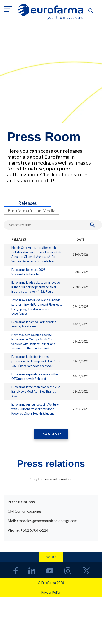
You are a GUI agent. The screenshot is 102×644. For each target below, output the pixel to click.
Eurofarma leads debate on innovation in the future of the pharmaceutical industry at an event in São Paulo (36, 287)
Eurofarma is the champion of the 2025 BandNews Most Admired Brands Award (36, 391)
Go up (51, 557)
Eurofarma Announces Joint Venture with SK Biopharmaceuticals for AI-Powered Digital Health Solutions (35, 409)
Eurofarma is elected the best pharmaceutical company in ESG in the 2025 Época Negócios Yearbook (36, 361)
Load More (51, 434)
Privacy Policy (51, 592)
